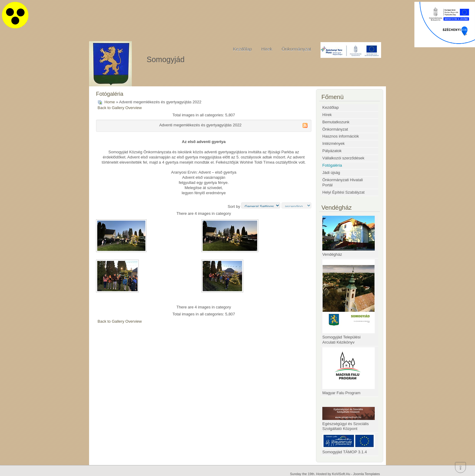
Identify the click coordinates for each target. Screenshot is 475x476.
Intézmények (334, 143)
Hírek (267, 49)
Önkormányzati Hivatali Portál (343, 182)
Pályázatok (332, 151)
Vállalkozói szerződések (343, 158)
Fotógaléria (332, 165)
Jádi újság (331, 173)
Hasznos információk (341, 136)
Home (110, 102)
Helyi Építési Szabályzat (343, 192)
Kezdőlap (242, 49)
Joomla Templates (367, 474)
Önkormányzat (296, 49)
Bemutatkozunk (336, 122)
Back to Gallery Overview (120, 108)
